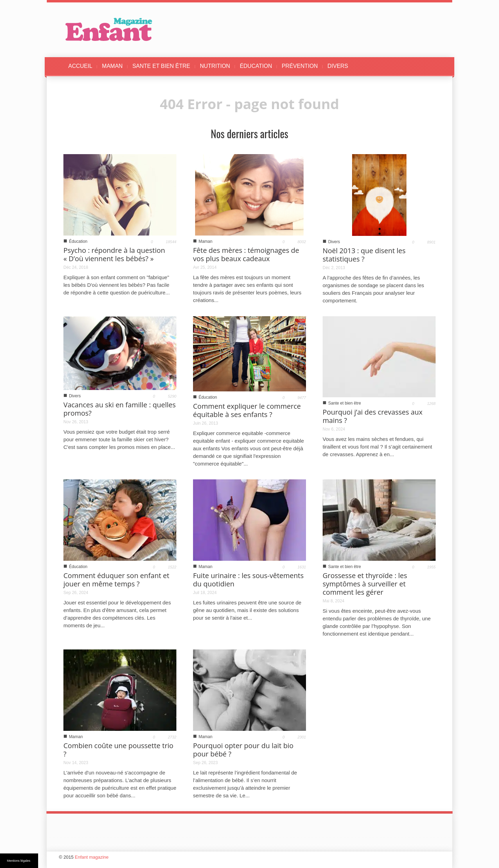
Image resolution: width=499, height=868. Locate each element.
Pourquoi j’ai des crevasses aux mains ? (373, 416)
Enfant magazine (92, 857)
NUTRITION (215, 66)
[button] (429, 66)
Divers (334, 242)
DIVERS (338, 66)
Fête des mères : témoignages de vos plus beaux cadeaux (246, 254)
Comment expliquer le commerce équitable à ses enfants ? (247, 410)
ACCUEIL (80, 66)
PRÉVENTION (300, 66)
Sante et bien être (345, 403)
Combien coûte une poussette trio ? (118, 750)
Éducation (78, 241)
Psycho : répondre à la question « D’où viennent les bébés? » (114, 254)
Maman (205, 241)
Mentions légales (19, 861)
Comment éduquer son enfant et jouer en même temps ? (116, 580)
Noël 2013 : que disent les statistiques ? (364, 255)
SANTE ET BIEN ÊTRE (161, 66)
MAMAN (112, 66)
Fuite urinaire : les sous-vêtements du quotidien (248, 580)
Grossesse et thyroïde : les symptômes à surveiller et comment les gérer (365, 584)
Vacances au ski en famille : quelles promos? (120, 409)
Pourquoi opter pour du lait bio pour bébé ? (243, 750)
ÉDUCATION (256, 66)
